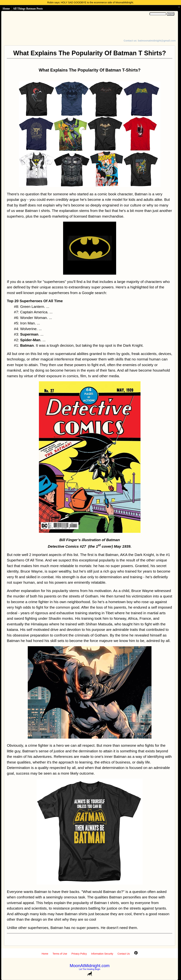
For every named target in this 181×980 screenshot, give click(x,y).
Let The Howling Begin (90, 969)
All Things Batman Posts (28, 9)
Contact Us (124, 954)
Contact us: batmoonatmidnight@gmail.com (150, 41)
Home (6, 9)
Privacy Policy (79, 954)
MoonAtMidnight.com (90, 966)
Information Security (102, 954)
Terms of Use (60, 954)
